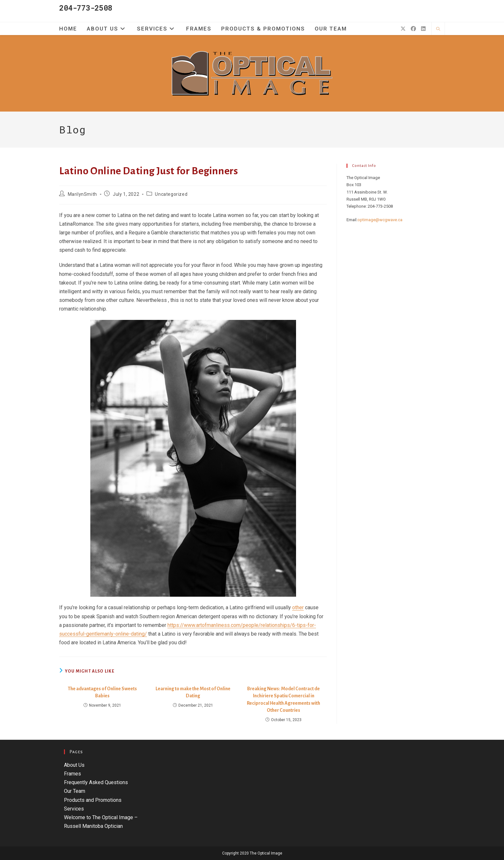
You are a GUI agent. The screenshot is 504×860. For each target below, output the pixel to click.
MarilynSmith (82, 194)
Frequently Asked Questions (96, 782)
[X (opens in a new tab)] (403, 29)
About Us (74, 765)
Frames (72, 774)
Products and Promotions (93, 800)
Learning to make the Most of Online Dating (193, 692)
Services (74, 809)
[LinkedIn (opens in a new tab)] (423, 29)
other (298, 607)
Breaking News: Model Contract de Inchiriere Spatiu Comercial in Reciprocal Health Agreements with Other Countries (283, 699)
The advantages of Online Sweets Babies (102, 692)
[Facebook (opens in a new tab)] (413, 29)
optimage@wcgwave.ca (380, 220)
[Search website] (438, 29)
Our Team (75, 791)
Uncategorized (171, 194)
